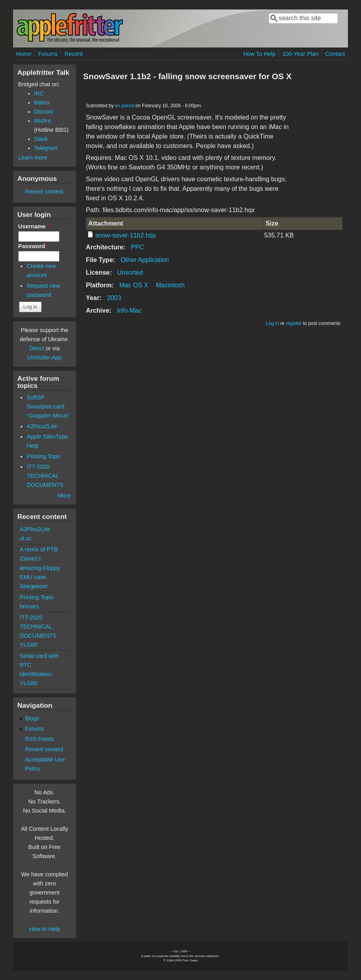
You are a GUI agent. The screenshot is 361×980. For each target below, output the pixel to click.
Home (24, 54)
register (294, 323)
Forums (48, 54)
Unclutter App (44, 357)
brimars (29, 606)
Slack (41, 139)
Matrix (42, 103)
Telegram (46, 148)
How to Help (44, 929)
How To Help (259, 54)
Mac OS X (134, 285)
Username (34, 226)
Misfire (42, 121)
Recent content (44, 192)
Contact (335, 54)
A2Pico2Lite (42, 426)
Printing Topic (44, 456)
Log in (272, 323)
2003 (114, 298)
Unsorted (130, 273)
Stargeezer (34, 586)
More (64, 496)
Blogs (32, 718)
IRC (39, 93)
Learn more (33, 158)
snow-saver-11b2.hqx (125, 235)
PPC (137, 247)
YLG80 (29, 645)
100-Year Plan (300, 54)
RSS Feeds (40, 739)
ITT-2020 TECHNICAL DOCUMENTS (45, 476)
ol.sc (26, 538)
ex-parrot (124, 106)
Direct (37, 348)
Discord (44, 112)
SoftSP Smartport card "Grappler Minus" (48, 406)
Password (34, 246)
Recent (74, 54)
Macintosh (170, 285)
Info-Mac (129, 311)
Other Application (145, 260)
